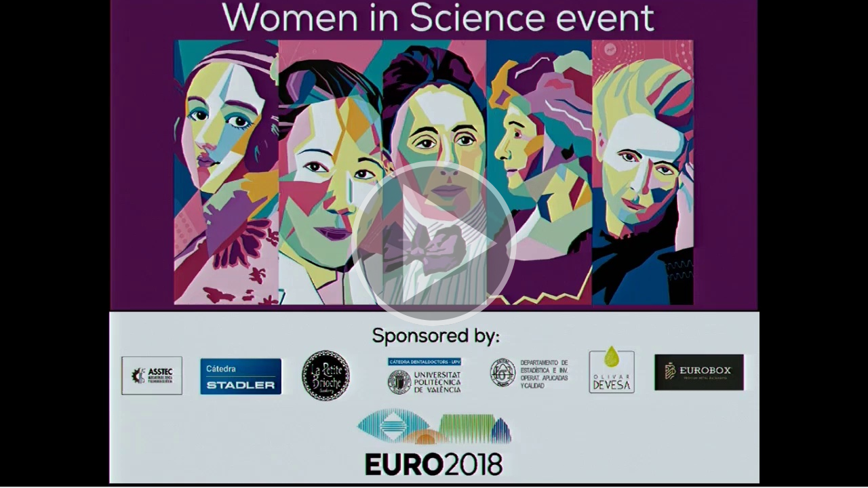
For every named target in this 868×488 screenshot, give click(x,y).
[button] (434, 244)
